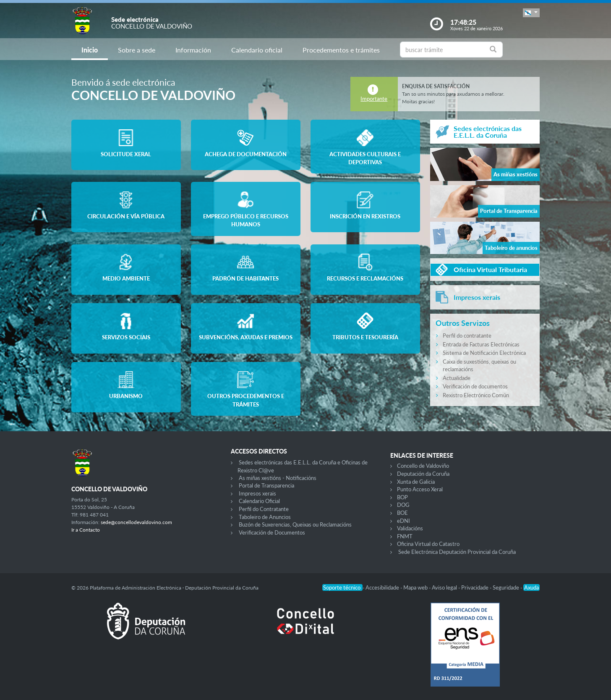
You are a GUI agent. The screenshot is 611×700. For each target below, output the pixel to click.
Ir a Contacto (86, 530)
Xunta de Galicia (416, 482)
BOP (402, 497)
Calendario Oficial (259, 501)
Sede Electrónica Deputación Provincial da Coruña (457, 552)
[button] (531, 13)
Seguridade (507, 587)
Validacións (410, 528)
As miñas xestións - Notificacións (278, 478)
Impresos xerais (257, 493)
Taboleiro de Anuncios (265, 517)
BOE (402, 513)
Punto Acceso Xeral (420, 489)
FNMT (405, 536)
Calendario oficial (257, 50)
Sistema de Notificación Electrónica (484, 353)
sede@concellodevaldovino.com (136, 522)
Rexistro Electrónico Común (476, 395)
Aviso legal (445, 587)
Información (193, 50)
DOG (403, 505)
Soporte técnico (342, 587)
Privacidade (475, 587)
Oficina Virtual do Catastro (428, 544)
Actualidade (457, 378)
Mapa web (416, 587)
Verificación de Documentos (272, 532)
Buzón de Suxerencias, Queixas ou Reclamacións (295, 524)
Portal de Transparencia (266, 485)
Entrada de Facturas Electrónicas (481, 344)
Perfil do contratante (467, 336)
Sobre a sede (137, 50)
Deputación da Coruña (423, 474)
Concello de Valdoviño (423, 466)
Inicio (90, 50)
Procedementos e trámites (341, 50)
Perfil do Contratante (264, 509)
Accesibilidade (383, 587)
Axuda (531, 587)
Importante (374, 99)
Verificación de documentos (475, 386)
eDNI (403, 521)
